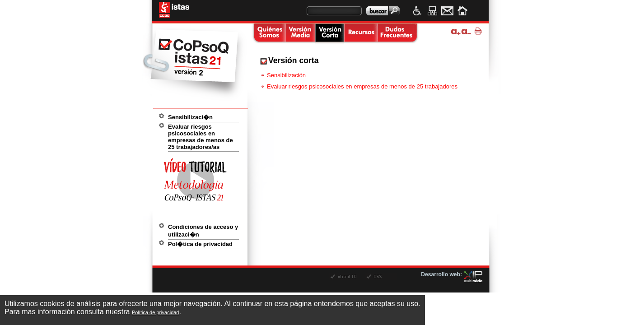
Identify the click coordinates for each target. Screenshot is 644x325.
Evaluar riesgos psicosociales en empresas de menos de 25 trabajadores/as (201, 137)
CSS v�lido (381, 276)
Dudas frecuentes (397, 33)
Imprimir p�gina (479, 31)
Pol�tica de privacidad (200, 244)
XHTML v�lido (345, 276)
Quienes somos (268, 33)
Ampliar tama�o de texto (456, 31)
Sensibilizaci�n (190, 117)
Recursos (361, 33)
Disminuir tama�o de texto (466, 31)
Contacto (447, 11)
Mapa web (432, 11)
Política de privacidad (156, 312)
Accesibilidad (418, 11)
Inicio (462, 11)
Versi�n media (300, 33)
